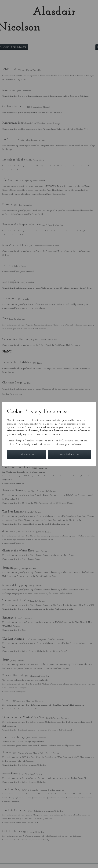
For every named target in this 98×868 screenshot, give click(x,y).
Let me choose (27, 454)
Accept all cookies (69, 454)
